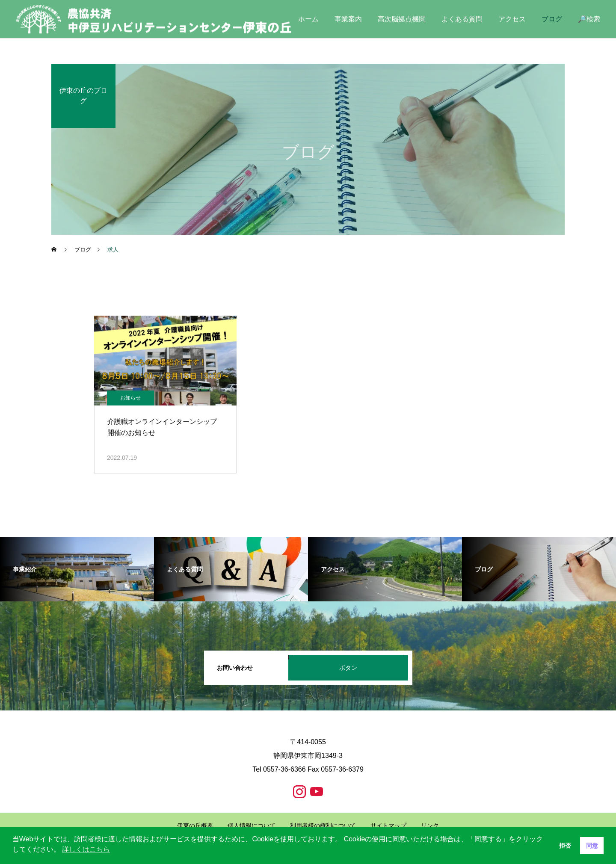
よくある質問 (462, 19)
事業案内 (348, 19)
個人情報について (252, 826)
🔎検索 (589, 19)
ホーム (308, 19)
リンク (430, 826)
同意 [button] (592, 846)
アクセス (512, 19)
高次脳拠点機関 (402, 19)
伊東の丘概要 (195, 826)
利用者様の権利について (323, 826)
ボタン (348, 668)
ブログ (552, 19)
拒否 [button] (565, 846)
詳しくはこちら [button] (86, 849)
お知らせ (130, 398)
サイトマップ (388, 826)
